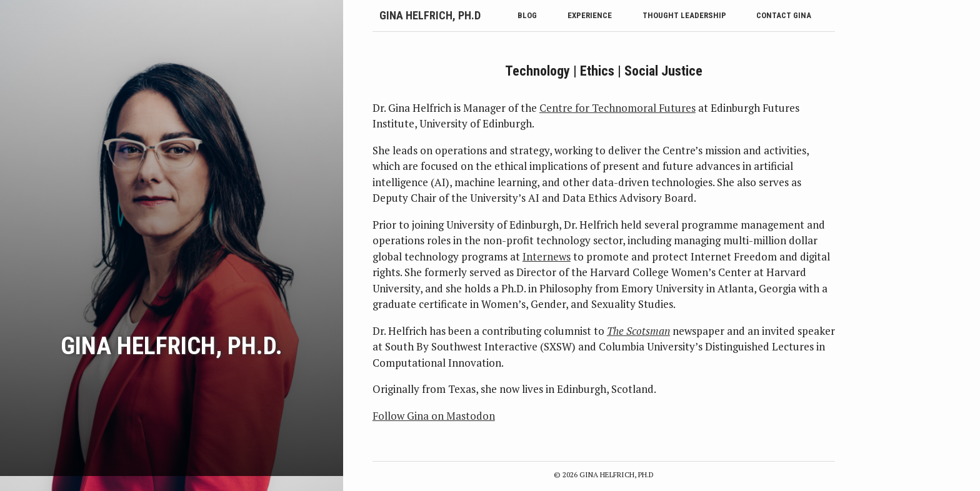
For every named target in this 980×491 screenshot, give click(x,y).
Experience (590, 15)
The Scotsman (638, 331)
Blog (527, 15)
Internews (547, 256)
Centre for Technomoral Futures (617, 108)
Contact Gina (784, 15)
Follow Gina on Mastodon (434, 416)
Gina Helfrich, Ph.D (430, 15)
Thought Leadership (684, 15)
